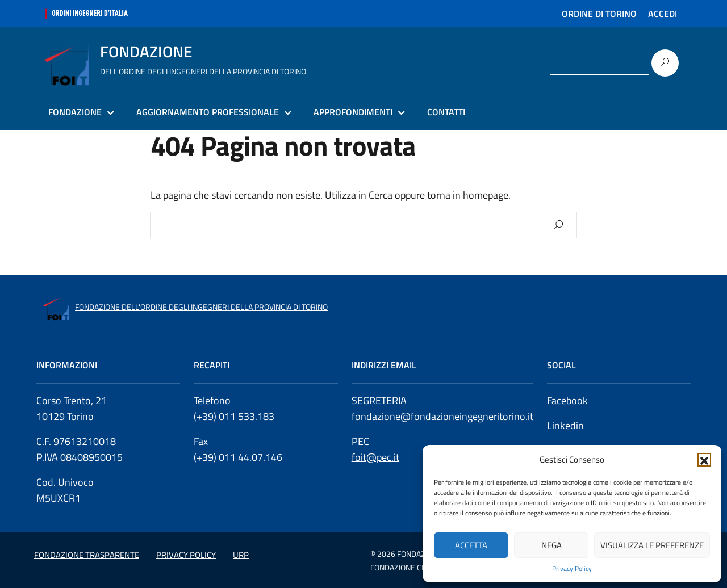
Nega (551, 545)
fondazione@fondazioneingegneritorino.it (442, 416)
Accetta (471, 545)
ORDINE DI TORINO (599, 14)
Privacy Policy (572, 569)
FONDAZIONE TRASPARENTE (87, 555)
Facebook (567, 400)
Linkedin (565, 425)
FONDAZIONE (75, 112)
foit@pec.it (375, 457)
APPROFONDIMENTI (353, 112)
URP (241, 555)
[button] (704, 460)
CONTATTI (446, 112)
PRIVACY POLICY (186, 555)
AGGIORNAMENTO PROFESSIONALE (208, 112)
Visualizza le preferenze (652, 545)
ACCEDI (663, 14)
